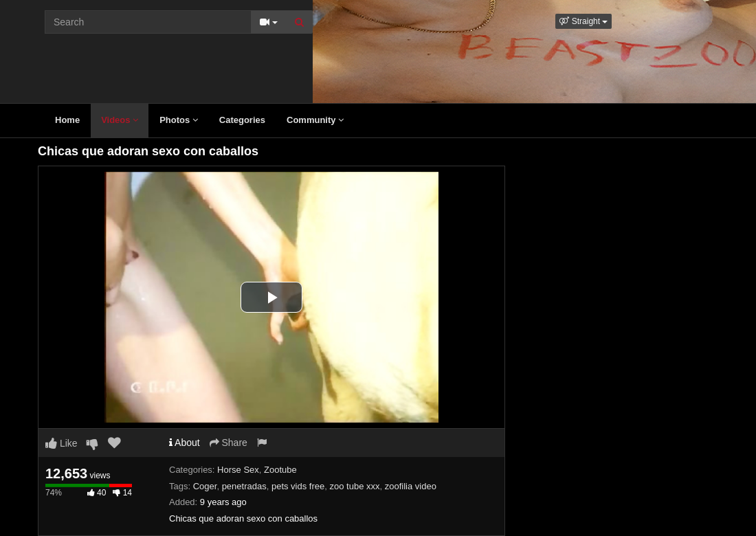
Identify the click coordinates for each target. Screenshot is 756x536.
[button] (583, 21)
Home (67, 120)
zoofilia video (411, 486)
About (185, 443)
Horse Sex (238, 470)
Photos (179, 120)
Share (229, 443)
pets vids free (298, 486)
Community (315, 120)
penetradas (244, 486)
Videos (120, 120)
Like (62, 443)
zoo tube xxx (354, 486)
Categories (242, 120)
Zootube (280, 470)
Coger (205, 486)
